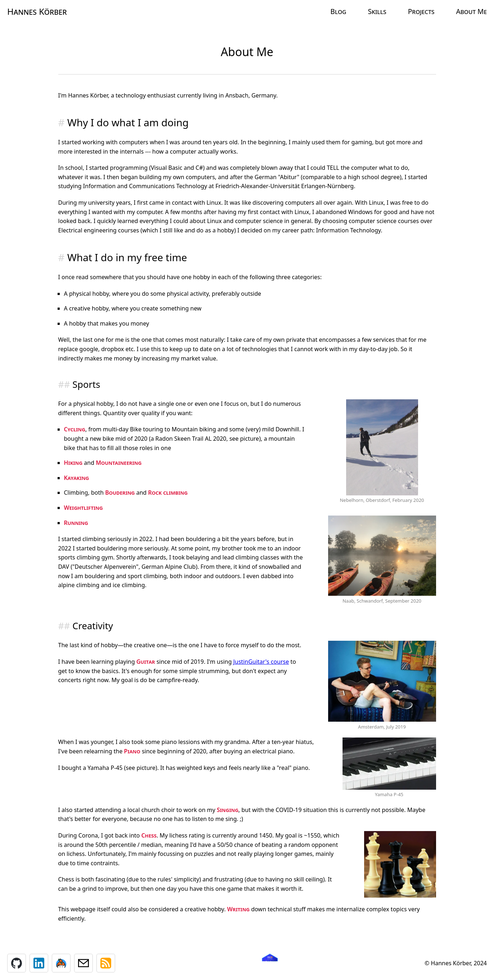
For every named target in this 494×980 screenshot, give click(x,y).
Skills (377, 11)
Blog (338, 11)
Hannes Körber (37, 11)
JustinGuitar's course (261, 662)
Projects (421, 11)
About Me (472, 11)
